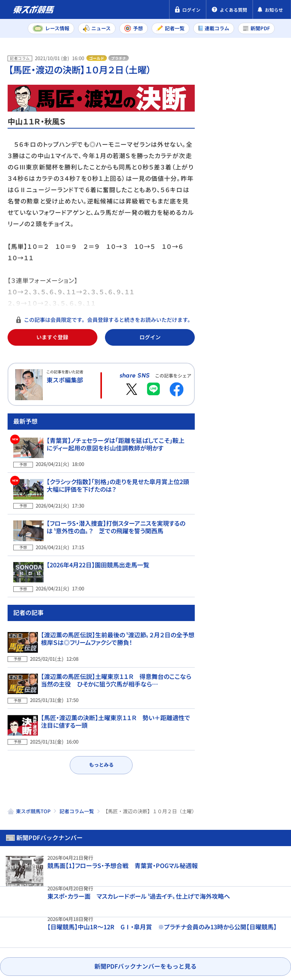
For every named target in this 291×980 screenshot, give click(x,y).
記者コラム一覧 (77, 797)
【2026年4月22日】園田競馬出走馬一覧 (92, 579)
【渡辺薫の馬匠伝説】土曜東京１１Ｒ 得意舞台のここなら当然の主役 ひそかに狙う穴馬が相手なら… (116, 680)
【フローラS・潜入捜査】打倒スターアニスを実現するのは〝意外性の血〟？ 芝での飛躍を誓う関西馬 (118, 547)
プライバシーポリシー (38, 929)
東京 (238, 262)
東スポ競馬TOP (33, 797)
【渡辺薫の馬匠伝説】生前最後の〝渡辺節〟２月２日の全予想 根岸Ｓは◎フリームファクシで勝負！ (121, 644)
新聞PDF (225, 89)
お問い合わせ (26, 943)
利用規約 (151, 929)
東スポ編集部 (65, 380)
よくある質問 (73, 943)
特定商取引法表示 (103, 929)
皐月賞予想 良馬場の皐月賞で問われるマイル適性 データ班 (260, 511)
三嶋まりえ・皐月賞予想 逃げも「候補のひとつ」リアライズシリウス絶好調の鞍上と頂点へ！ (260, 652)
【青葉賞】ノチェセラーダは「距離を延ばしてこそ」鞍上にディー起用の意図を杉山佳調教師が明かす (118, 475)
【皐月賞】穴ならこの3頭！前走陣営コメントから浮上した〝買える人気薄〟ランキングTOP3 (259, 578)
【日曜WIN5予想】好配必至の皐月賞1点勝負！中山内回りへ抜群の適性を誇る (260, 448)
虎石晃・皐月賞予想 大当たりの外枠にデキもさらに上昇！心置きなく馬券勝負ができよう (260, 378)
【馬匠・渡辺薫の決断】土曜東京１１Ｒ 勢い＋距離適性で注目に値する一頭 (116, 716)
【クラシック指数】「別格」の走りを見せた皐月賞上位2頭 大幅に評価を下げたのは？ (115, 511)
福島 (238, 278)
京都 (268, 262)
